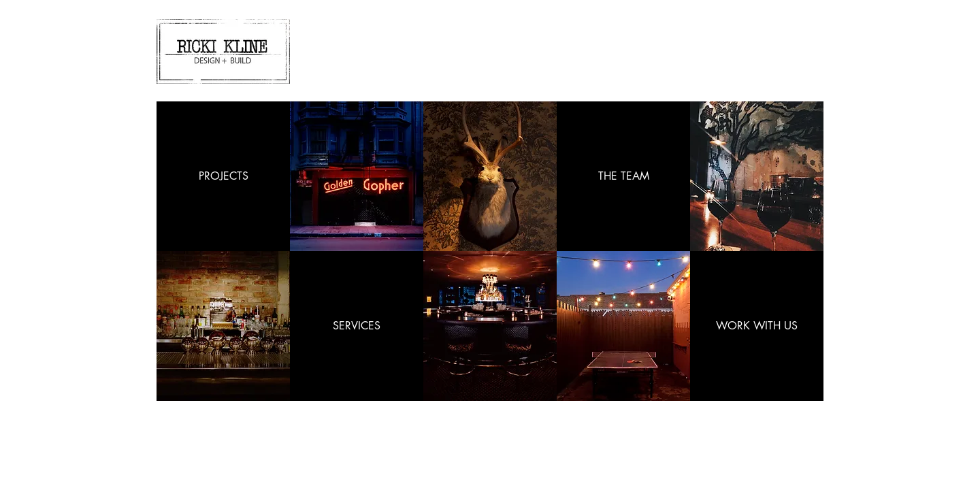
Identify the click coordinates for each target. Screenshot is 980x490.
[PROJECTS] (223, 176)
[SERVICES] (357, 326)
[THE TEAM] (623, 176)
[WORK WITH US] (757, 326)
